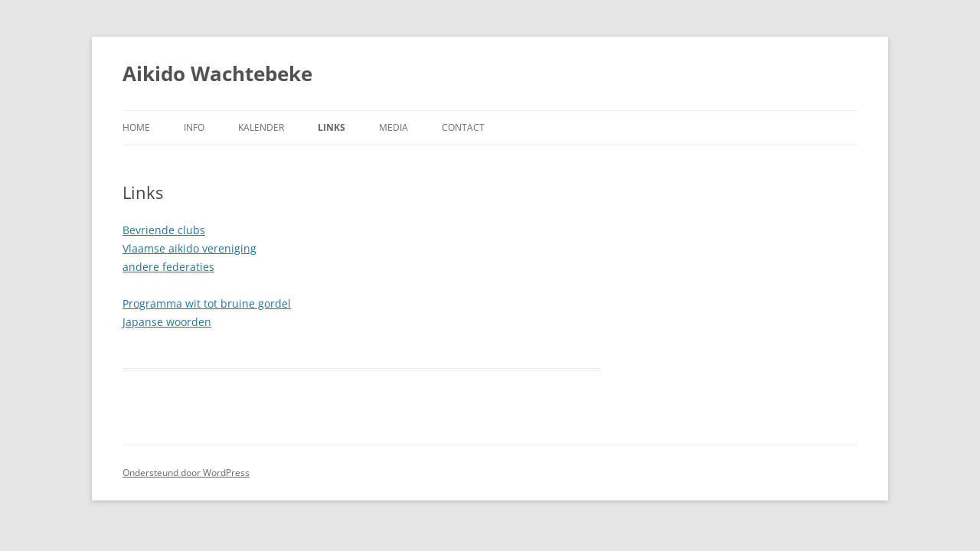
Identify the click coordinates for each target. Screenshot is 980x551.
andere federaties (168, 267)
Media (394, 127)
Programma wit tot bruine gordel (207, 303)
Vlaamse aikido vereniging (189, 248)
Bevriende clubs (164, 230)
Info (194, 127)
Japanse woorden (167, 322)
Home (136, 127)
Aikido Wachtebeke (217, 73)
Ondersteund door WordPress (186, 473)
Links (332, 127)
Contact (463, 127)
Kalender (261, 127)
